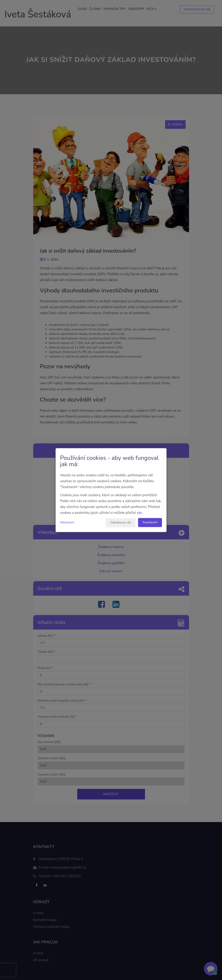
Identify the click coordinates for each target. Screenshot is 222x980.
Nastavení (67, 522)
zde (139, 513)
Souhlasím (150, 522)
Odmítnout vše (121, 523)
